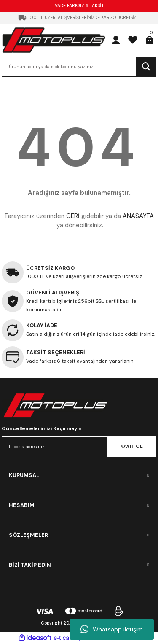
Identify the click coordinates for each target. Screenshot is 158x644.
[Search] (79, 67)
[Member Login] (116, 40)
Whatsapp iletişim (112, 629)
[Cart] (150, 40)
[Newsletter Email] (79, 447)
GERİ (73, 216)
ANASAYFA (138, 216)
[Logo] (54, 40)
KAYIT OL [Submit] (131, 446)
